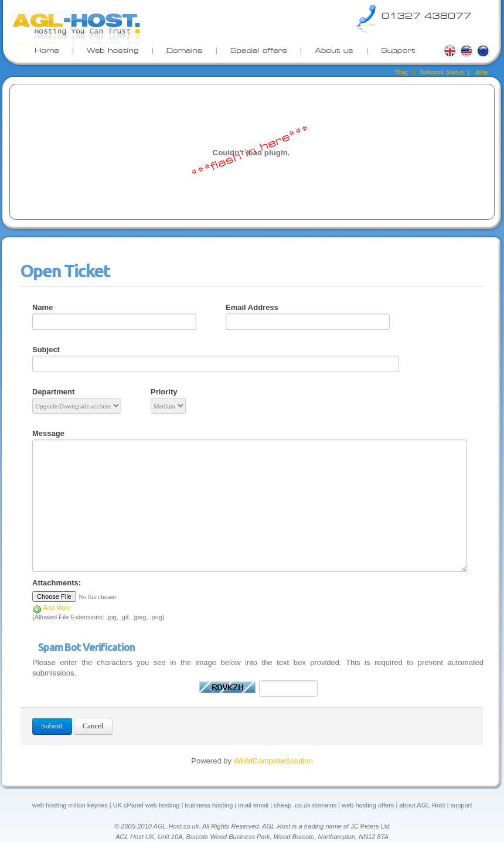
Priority (164, 392)
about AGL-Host (422, 805)
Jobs (481, 72)
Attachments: (57, 583)
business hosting (209, 805)
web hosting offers (368, 805)
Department (53, 392)
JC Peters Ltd (370, 826)
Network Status (442, 72)
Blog (401, 72)
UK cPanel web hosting (147, 805)
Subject (46, 350)
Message (48, 433)
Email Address (252, 307)
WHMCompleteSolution (273, 761)
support (462, 805)
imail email (252, 805)
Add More (52, 608)
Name (42, 307)
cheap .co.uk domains (305, 805)
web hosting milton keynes (70, 805)
